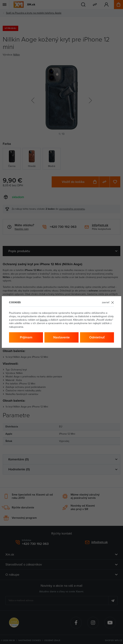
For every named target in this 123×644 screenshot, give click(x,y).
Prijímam (26, 337)
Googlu (44, 320)
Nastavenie (61, 337)
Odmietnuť (97, 337)
